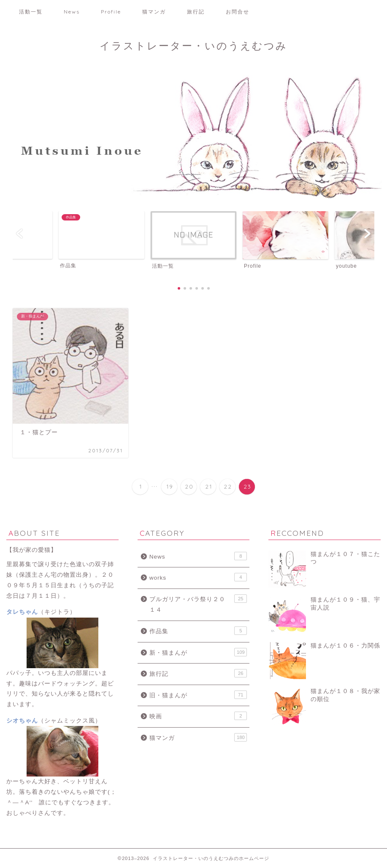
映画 (198, 716)
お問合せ (238, 12)
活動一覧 (31, 12)
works (198, 577)
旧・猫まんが (198, 695)
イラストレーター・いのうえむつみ (193, 46)
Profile (111, 12)
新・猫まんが (198, 652)
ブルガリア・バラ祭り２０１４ (198, 604)
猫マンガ (154, 12)
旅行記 (196, 12)
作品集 (198, 631)
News (72, 12)
